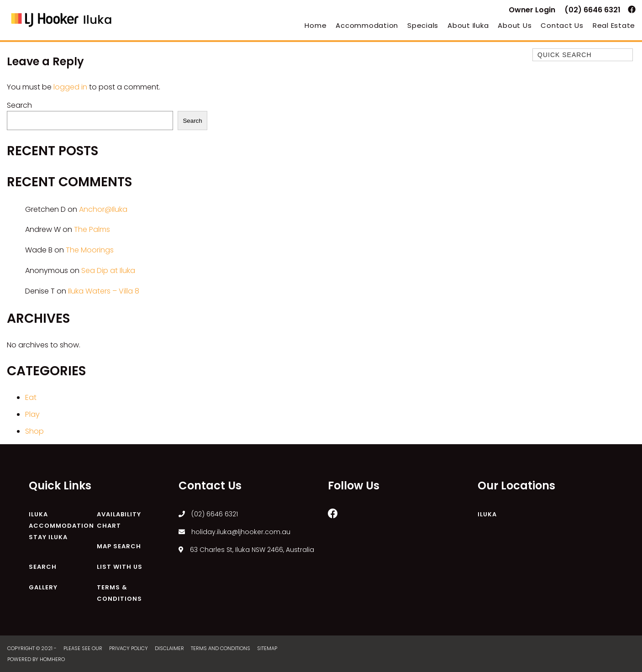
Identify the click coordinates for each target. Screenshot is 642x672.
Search (19, 105)
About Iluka (468, 25)
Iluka (487, 514)
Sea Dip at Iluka (108, 270)
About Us (515, 25)
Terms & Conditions (119, 593)
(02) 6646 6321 (592, 10)
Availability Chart (119, 520)
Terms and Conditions (221, 648)
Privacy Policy (129, 648)
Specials (423, 25)
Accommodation (367, 25)
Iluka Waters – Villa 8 (104, 291)
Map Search (119, 546)
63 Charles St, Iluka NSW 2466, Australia (246, 550)
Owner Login (532, 10)
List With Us (120, 567)
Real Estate (614, 25)
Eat (31, 397)
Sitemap (268, 648)
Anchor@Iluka (103, 209)
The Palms (92, 229)
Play (32, 414)
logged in (70, 87)
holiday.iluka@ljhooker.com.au (234, 532)
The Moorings (90, 250)
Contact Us (562, 25)
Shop (34, 431)
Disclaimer (170, 648)
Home (316, 25)
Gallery (43, 587)
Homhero (52, 659)
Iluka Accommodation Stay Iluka (61, 526)
